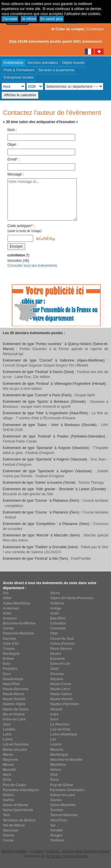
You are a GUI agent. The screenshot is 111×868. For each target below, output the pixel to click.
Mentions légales (14, 851)
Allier (7, 598)
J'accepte (10, 19)
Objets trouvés (73, 63)
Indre (54, 714)
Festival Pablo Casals (20, 441)
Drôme (8, 659)
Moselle (9, 770)
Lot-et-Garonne (16, 744)
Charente (58, 628)
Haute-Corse (61, 684)
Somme (56, 810)
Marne (8, 755)
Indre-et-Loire (14, 719)
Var (53, 825)
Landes (9, 729)
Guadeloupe (13, 679)
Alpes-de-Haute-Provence (72, 598)
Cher (54, 633)
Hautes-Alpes (14, 704)
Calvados (58, 623)
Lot (53, 739)
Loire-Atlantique (64, 734)
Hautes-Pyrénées (64, 704)
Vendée (56, 830)
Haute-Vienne (61, 699)
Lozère (56, 744)
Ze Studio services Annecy (66, 856)
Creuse (9, 649)
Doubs (55, 654)
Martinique (59, 755)
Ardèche (57, 603)
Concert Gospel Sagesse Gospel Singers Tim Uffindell (45, 365)
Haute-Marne (13, 694)
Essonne (57, 659)
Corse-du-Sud (62, 639)
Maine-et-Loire (15, 750)
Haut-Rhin (11, 684)
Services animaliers (43, 63)
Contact (37, 851)
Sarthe (8, 800)
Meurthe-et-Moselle (66, 760)
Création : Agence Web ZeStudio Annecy (78, 851)
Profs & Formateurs (19, 70)
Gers (7, 674)
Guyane (57, 679)
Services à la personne (56, 70)
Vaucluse (10, 830)
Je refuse (29, 19)
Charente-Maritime (18, 633)
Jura (6, 724)
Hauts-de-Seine (16, 709)
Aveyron (10, 618)
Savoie (56, 800)
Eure (7, 664)
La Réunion (60, 724)
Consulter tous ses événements (32, 266)
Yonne (8, 840)
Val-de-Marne (14, 825)
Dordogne (11, 654)
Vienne (8, 835)
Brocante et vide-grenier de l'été (28, 494)
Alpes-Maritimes (16, 603)
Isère (54, 719)
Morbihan (58, 765)
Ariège (55, 608)
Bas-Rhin (58, 618)
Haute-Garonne (16, 689)
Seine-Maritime (63, 805)
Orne (7, 780)
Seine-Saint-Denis (18, 810)
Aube (7, 613)
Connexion (95, 29)
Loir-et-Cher (60, 729)
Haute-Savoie (14, 699)
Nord (7, 775)
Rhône (8, 795)
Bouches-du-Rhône (19, 623)
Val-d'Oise (59, 820)
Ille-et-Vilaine (14, 714)
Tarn (6, 815)
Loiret (8, 739)
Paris (54, 780)
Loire (7, 734)
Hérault (56, 709)
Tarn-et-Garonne (64, 815)
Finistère (10, 669)
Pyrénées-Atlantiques (21, 790)
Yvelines (57, 840)
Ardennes (11, 608)
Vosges (56, 835)
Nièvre (55, 770)
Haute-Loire (60, 689)
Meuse (8, 765)
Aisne (55, 593)
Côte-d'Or (11, 644)
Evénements (13, 63)
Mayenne (10, 760)
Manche (57, 750)
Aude (54, 613)
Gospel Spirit (85, 395)
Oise (54, 775)
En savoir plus (51, 19)
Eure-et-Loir (60, 664)
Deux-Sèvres (61, 649)
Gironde (57, 674)
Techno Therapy (91, 483)
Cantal (8, 628)
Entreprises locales (18, 77)
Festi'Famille (81, 559)
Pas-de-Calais (14, 785)
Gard (54, 669)
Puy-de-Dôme (61, 785)
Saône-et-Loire (62, 795)
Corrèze (9, 639)
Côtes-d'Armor (62, 644)
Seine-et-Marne (15, 805)
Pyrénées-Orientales (67, 790)
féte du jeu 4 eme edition (22, 389)
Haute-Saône (61, 694)
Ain (5, 593)
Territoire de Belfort (19, 820)
